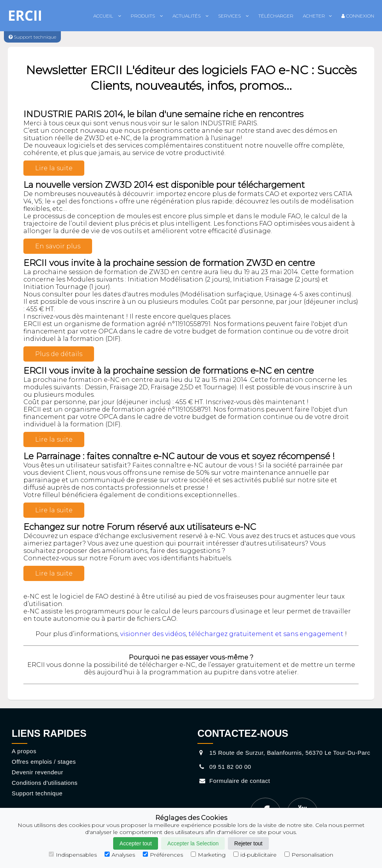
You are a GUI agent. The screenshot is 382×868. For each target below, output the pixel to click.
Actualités (191, 16)
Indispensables (73, 855)
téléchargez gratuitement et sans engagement (266, 634)
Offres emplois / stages (44, 762)
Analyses (120, 855)
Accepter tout (136, 843)
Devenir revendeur (37, 772)
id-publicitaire (255, 855)
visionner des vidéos (153, 634)
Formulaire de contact (234, 781)
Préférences (163, 855)
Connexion (358, 16)
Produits (147, 16)
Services (234, 16)
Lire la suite (54, 168)
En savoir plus (58, 246)
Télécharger (276, 16)
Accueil (107, 16)
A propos (24, 751)
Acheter (317, 16)
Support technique (37, 793)
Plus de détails (59, 354)
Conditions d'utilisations (45, 783)
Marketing (208, 855)
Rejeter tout (248, 843)
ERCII (25, 15)
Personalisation (309, 855)
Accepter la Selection (193, 843)
